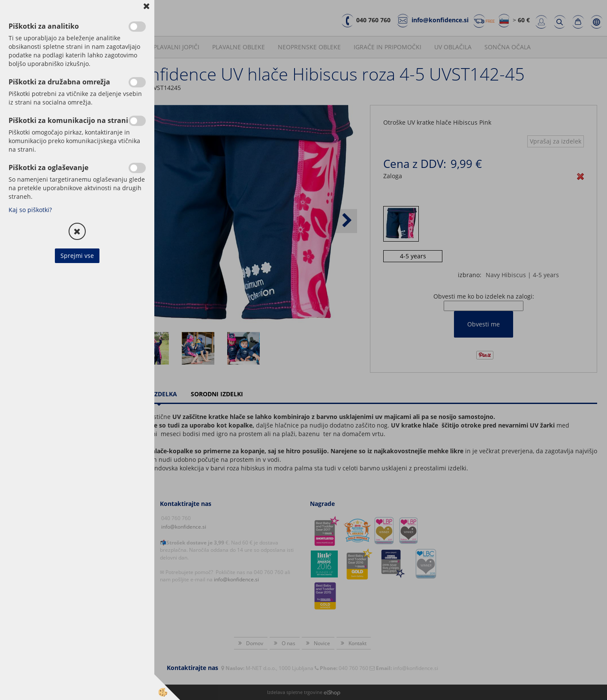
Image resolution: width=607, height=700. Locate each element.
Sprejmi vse (77, 256)
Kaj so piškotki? (30, 210)
